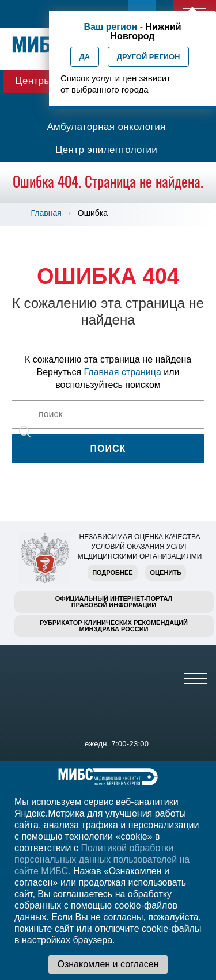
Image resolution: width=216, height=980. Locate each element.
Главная (46, 213)
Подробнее (112, 573)
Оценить (165, 573)
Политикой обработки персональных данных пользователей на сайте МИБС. (102, 859)
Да (85, 57)
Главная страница (123, 372)
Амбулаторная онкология (106, 127)
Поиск (108, 449)
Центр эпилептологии (106, 150)
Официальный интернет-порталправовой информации (114, 602)
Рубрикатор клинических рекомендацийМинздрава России (114, 626)
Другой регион (149, 57)
